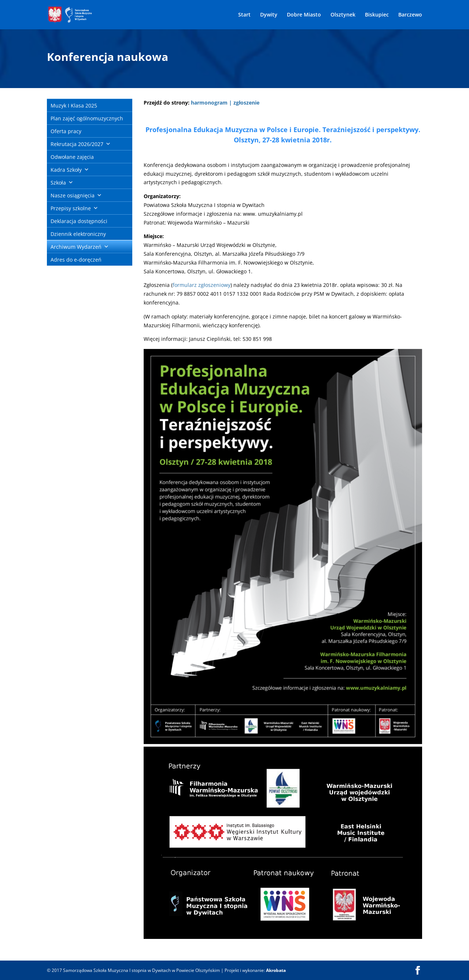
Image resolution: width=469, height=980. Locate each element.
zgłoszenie (246, 103)
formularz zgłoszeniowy (202, 285)
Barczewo (410, 15)
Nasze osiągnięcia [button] (73, 195)
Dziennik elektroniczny (78, 234)
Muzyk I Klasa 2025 (74, 105)
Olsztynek (343, 15)
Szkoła (58, 183)
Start (244, 15)
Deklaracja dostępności (79, 221)
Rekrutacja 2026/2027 (77, 144)
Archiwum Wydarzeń (76, 247)
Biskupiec (377, 15)
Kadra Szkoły (66, 170)
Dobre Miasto (304, 15)
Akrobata (276, 970)
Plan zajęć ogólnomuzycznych (87, 118)
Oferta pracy (66, 131)
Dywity (269, 15)
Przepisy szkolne (71, 208)
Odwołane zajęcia (72, 157)
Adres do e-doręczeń (76, 260)
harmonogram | (211, 103)
